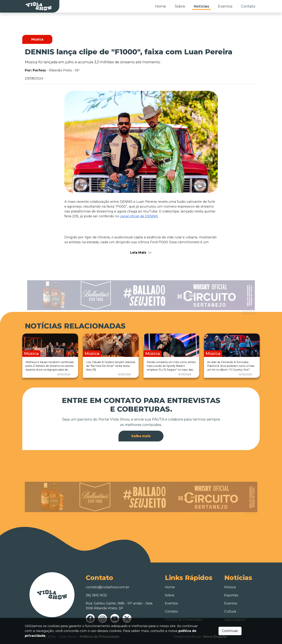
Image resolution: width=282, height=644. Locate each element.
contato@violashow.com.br (108, 587)
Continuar (230, 631)
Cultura (230, 611)
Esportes (231, 595)
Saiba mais (141, 436)
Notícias (201, 6)
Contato (248, 6)
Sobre (180, 6)
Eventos (225, 6)
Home (161, 6)
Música (230, 587)
